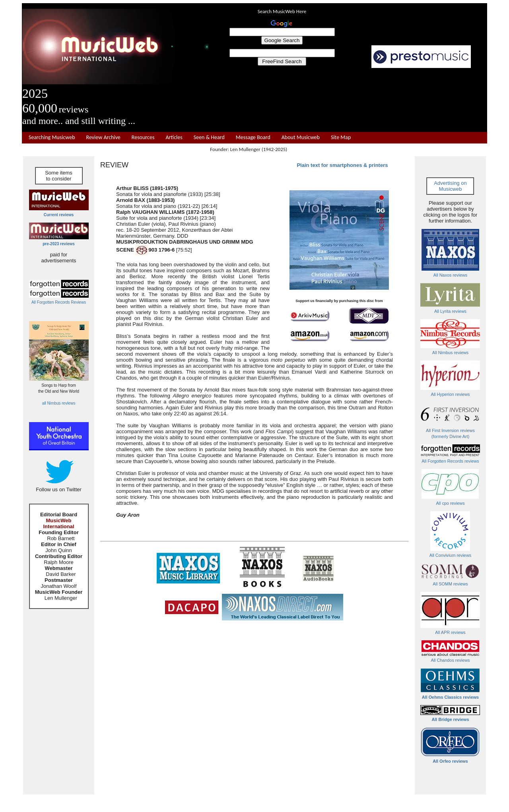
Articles (174, 138)
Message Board (253, 138)
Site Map (341, 138)
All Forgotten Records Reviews (59, 302)
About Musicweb (301, 138)
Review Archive (103, 138)
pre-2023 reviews (59, 244)
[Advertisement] (348, 100)
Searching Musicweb (52, 138)
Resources (143, 138)
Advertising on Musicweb (450, 186)
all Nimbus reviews (59, 403)
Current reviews (59, 215)
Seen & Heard (209, 138)
